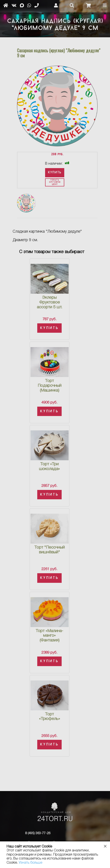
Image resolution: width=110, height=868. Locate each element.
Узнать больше (30, 863)
